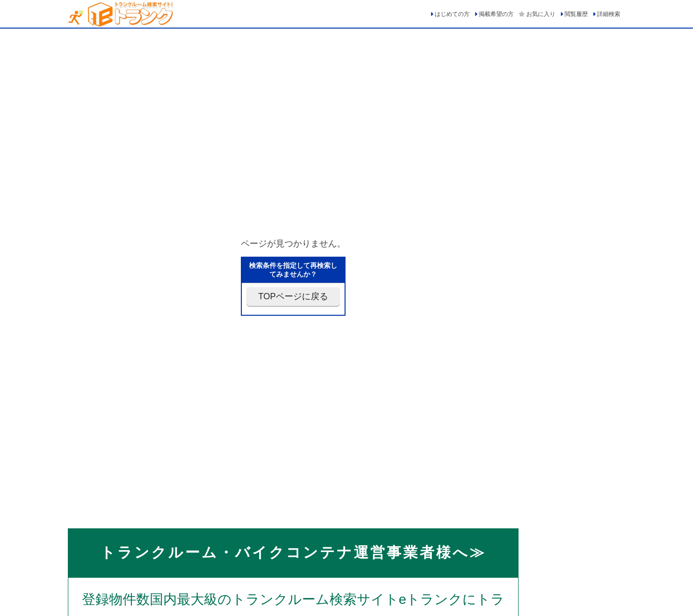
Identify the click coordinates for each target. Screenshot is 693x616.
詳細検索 (609, 14)
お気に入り (541, 14)
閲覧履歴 (576, 14)
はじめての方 (452, 14)
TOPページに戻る (293, 296)
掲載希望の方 (496, 14)
